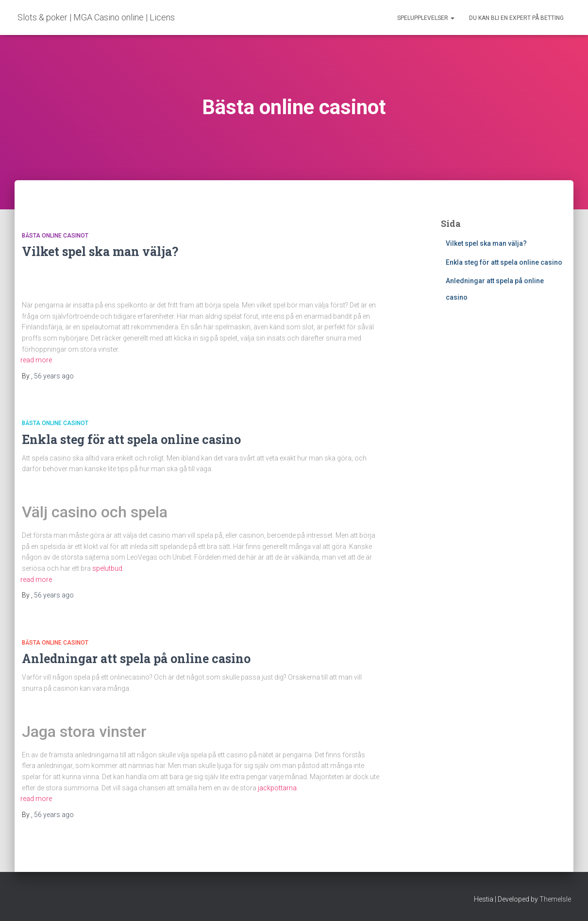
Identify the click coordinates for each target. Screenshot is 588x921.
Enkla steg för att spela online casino (133, 439)
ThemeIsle (555, 899)
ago (54, 376)
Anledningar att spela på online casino (138, 658)
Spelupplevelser (426, 18)
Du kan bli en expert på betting (516, 18)
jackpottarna (277, 788)
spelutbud (107, 568)
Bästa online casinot (55, 236)
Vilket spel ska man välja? (100, 251)
